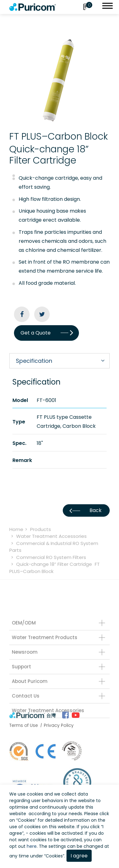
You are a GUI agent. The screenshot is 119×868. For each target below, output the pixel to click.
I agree (79, 856)
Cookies (26, 820)
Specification (34, 361)
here (32, 846)
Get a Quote (46, 333)
